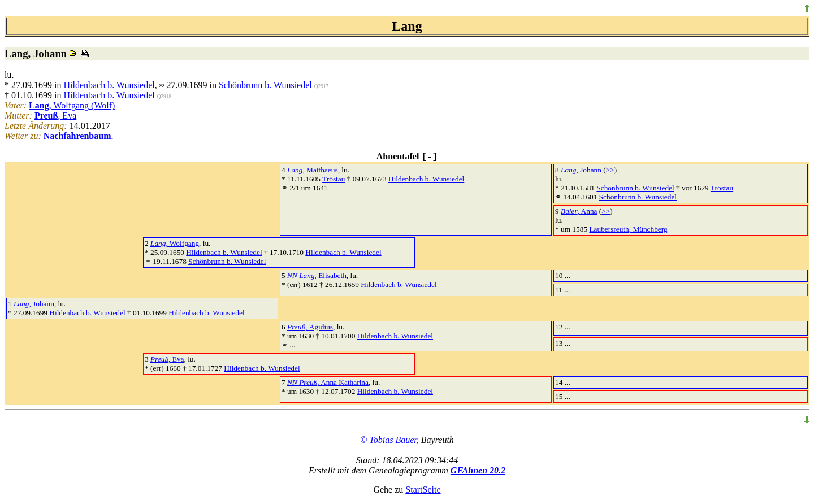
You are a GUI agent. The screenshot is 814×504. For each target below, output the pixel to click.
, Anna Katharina (328, 382)
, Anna (579, 211)
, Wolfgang (175, 243)
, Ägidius (310, 327)
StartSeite (423, 490)
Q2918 (164, 97)
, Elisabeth (317, 275)
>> (610, 170)
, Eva (55, 116)
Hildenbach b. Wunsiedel (109, 85)
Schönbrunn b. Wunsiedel (265, 85)
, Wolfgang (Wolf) (72, 105)
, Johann (581, 170)
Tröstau (334, 179)
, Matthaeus (313, 170)
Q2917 (321, 86)
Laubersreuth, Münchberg (628, 229)
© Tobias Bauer (388, 440)
